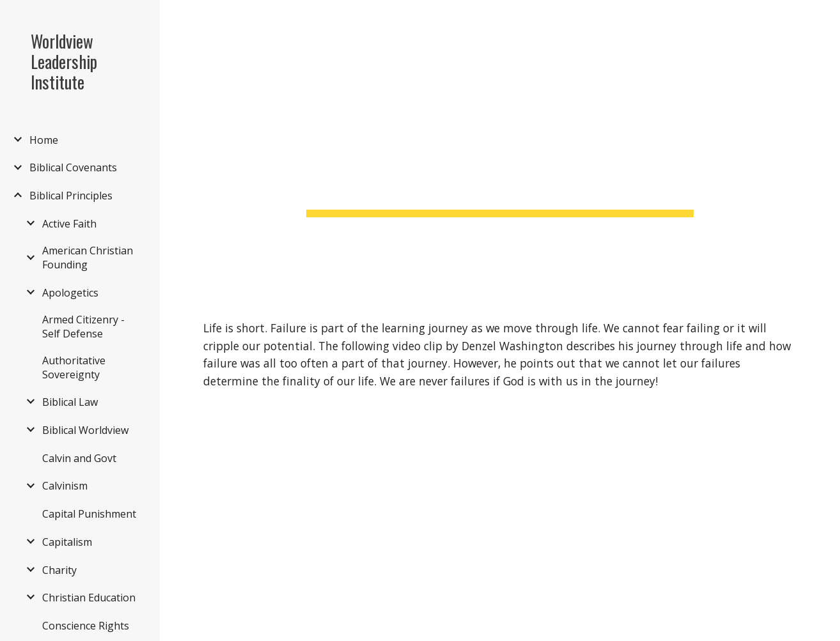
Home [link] (44, 140)
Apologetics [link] (70, 293)
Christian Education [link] (89, 598)
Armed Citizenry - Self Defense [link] (83, 327)
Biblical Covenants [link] (73, 167)
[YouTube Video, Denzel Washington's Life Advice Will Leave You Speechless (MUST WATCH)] (345, 526)
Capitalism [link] (67, 542)
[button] (825, 18)
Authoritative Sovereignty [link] (74, 367)
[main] (500, 150)
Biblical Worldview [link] (85, 430)
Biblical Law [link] (70, 402)
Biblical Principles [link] (71, 196)
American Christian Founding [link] (88, 258)
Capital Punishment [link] (89, 514)
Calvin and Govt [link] (79, 458)
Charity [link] (59, 570)
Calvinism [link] (65, 486)
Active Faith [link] (69, 224)
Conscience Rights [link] (86, 626)
